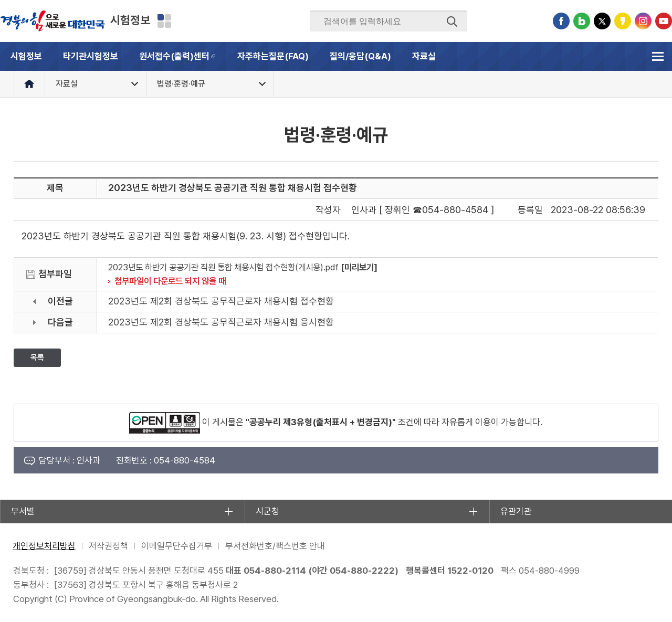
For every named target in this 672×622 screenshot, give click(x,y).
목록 (37, 357)
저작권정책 (108, 546)
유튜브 (664, 21)
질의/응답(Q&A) (360, 56)
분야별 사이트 (164, 21)
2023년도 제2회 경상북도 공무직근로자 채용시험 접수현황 (221, 301)
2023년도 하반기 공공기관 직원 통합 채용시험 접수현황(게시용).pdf (223, 267)
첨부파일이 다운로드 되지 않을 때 (170, 281)
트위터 (602, 21)
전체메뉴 (658, 56)
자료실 (424, 56)
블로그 (582, 21)
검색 (452, 22)
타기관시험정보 (91, 56)
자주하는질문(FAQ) (273, 56)
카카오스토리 (623, 21)
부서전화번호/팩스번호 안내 (275, 546)
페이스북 (561, 21)
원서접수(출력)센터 (183, 61)
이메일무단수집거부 (177, 546)
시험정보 (130, 20)
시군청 (267, 511)
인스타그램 (643, 21)
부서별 (23, 511)
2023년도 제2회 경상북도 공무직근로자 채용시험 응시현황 (221, 322)
